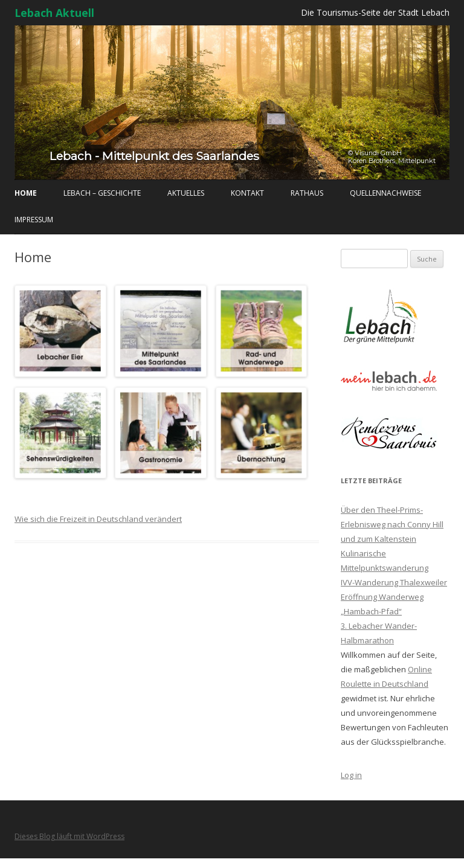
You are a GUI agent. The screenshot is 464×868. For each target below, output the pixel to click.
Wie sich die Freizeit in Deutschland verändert (98, 519)
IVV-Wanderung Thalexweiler (394, 582)
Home (26, 193)
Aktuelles (186, 193)
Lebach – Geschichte (102, 193)
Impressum (34, 220)
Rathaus (307, 193)
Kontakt (247, 193)
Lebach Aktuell (54, 13)
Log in (351, 775)
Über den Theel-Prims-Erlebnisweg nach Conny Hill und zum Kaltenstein (392, 524)
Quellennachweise (385, 193)
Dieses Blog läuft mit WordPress (69, 836)
